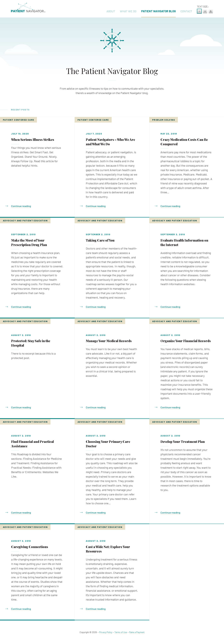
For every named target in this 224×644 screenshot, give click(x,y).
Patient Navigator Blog (158, 11)
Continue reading (21, 206)
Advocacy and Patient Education (25, 220)
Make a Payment (137, 632)
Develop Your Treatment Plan (183, 442)
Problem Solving (164, 120)
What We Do (128, 11)
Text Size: (203, 7)
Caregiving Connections (30, 547)
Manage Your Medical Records (109, 341)
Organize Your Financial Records (186, 341)
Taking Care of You (100, 240)
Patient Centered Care (18, 120)
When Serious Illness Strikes (33, 139)
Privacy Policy (106, 632)
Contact (186, 11)
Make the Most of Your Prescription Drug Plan (29, 242)
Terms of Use (121, 632)
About (111, 11)
